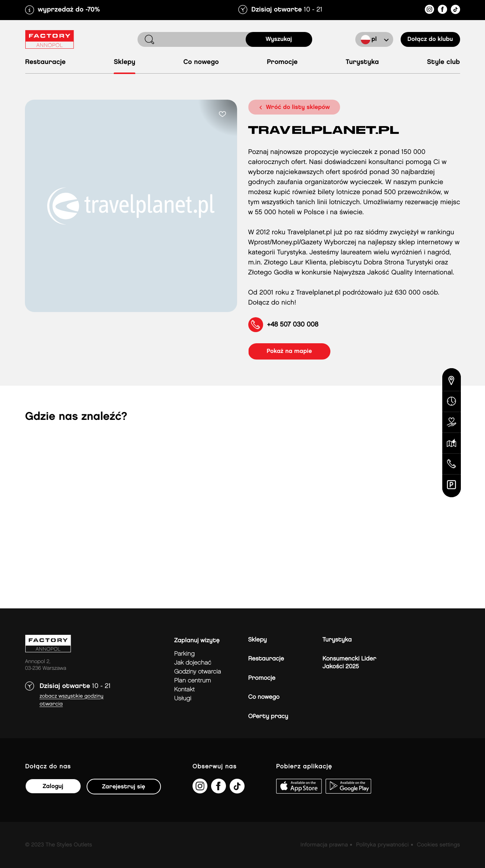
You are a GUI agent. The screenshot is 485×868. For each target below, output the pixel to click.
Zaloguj (53, 786)
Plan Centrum (193, 681)
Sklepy (125, 62)
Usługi (183, 699)
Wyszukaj (279, 39)
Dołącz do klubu (430, 39)
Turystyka (362, 62)
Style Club (444, 62)
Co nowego (201, 62)
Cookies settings (438, 845)
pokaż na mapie (290, 351)
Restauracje (46, 62)
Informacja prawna (324, 845)
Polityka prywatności (382, 845)
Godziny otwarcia (198, 672)
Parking (185, 654)
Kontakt (185, 690)
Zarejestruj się (124, 787)
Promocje (282, 62)
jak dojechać (193, 663)
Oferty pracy (268, 716)
